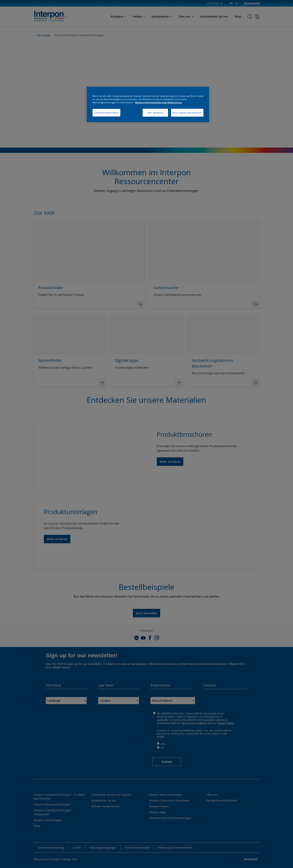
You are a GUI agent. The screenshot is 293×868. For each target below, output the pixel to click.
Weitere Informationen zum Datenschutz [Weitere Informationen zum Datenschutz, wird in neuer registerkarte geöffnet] (159, 102)
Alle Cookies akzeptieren (187, 113)
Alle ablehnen (155, 113)
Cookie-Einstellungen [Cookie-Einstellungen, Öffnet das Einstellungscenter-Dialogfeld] (106, 113)
